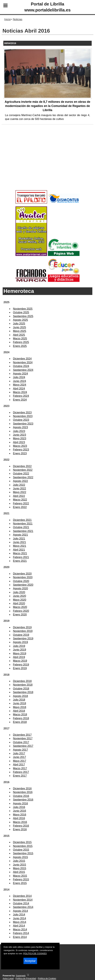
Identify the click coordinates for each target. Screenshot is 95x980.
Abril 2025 (19, 335)
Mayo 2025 (20, 331)
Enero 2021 (20, 561)
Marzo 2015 (20, 876)
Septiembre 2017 (23, 746)
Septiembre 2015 (23, 853)
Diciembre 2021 (22, 520)
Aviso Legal (8, 978)
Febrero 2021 (21, 557)
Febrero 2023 (21, 450)
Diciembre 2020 (22, 574)
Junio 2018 (19, 703)
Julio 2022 (19, 485)
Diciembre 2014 (22, 896)
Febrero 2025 (21, 342)
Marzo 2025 (20, 339)
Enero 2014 (20, 937)
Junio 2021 (19, 542)
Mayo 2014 (20, 922)
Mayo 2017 (20, 761)
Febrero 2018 (21, 718)
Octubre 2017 (21, 742)
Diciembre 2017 (22, 735)
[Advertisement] (47, 163)
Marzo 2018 (20, 715)
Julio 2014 (19, 915)
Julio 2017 (19, 753)
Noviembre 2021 (23, 524)
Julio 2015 (19, 861)
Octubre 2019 (21, 635)
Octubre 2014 (21, 903)
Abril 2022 (19, 496)
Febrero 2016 (21, 826)
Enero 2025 (20, 346)
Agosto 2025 (20, 320)
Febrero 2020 (21, 611)
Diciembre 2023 (22, 413)
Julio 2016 (19, 807)
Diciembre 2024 (22, 359)
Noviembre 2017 (23, 738)
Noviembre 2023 (23, 416)
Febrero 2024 (21, 396)
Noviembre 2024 (23, 362)
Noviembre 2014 (23, 900)
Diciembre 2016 (22, 789)
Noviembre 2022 (23, 470)
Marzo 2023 (20, 446)
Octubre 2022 (21, 474)
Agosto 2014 (20, 911)
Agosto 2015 (20, 857)
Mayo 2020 (20, 600)
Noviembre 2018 (23, 685)
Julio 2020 (19, 592)
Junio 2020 (19, 596)
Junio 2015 (19, 865)
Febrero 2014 (21, 933)
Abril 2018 (19, 711)
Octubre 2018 (21, 689)
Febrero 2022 (21, 503)
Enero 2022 (20, 507)
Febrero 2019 (21, 665)
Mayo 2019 (20, 653)
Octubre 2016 (21, 796)
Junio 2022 (19, 489)
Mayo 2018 (20, 707)
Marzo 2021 (20, 553)
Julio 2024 (19, 377)
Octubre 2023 (21, 420)
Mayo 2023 (20, 438)
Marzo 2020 (20, 607)
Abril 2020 (19, 603)
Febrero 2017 (21, 772)
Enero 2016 (20, 829)
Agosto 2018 (20, 696)
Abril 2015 (19, 872)
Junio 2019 (19, 650)
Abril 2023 (19, 442)
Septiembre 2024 (23, 370)
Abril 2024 (19, 389)
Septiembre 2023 (23, 424)
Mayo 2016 (20, 815)
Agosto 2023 (20, 427)
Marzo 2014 (20, 930)
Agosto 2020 (20, 588)
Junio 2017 (19, 757)
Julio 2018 (19, 700)
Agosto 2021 (20, 535)
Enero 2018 (20, 722)
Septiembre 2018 (23, 692)
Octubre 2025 (21, 312)
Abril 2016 (19, 818)
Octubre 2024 (21, 366)
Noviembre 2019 (23, 631)
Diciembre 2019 (22, 627)
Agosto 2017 (20, 750)
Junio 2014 (19, 918)
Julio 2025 (19, 324)
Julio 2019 (19, 646)
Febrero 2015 (21, 879)
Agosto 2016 (20, 803)
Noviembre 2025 (23, 309)
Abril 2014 (19, 926)
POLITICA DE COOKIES (35, 953)
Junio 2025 (19, 327)
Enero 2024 (20, 400)
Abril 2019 (19, 657)
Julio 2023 (19, 431)
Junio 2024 (19, 381)
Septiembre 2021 (23, 531)
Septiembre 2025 (23, 316)
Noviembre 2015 (23, 846)
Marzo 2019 (20, 661)
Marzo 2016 (20, 822)
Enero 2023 (20, 453)
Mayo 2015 (20, 868)
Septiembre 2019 (23, 639)
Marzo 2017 (20, 768)
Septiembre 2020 (23, 585)
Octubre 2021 (21, 527)
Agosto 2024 (20, 374)
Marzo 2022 (20, 500)
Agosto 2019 (20, 642)
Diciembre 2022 (22, 466)
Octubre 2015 (21, 850)
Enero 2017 (20, 776)
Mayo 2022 (20, 492)
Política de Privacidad (26, 978)
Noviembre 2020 (23, 577)
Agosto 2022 (20, 481)
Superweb (21, 976)
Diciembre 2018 (22, 681)
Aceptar (30, 961)
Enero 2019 (20, 668)
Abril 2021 (19, 550)
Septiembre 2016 (23, 800)
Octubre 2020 (21, 581)
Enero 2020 (20, 615)
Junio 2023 (19, 435)
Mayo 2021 (20, 546)
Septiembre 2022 (23, 477)
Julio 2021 (19, 539)
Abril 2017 (19, 765)
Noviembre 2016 (23, 792)
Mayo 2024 (20, 385)
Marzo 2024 (20, 392)
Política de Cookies (47, 978)
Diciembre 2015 (22, 842)
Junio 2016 (19, 811)
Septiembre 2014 (23, 907)
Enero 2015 (20, 883)
